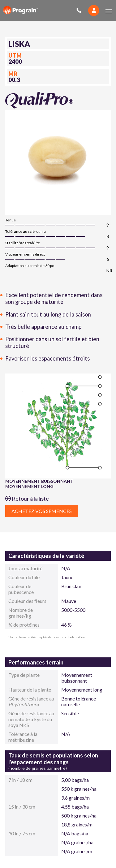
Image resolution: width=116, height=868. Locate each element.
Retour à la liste (27, 499)
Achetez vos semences (42, 511)
